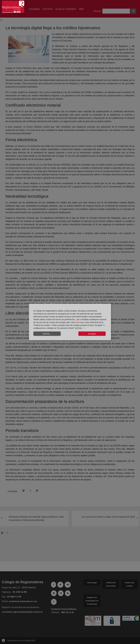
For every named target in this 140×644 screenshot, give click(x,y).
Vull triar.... (47, 334)
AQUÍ (78, 322)
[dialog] (70, 322)
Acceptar (92, 334)
